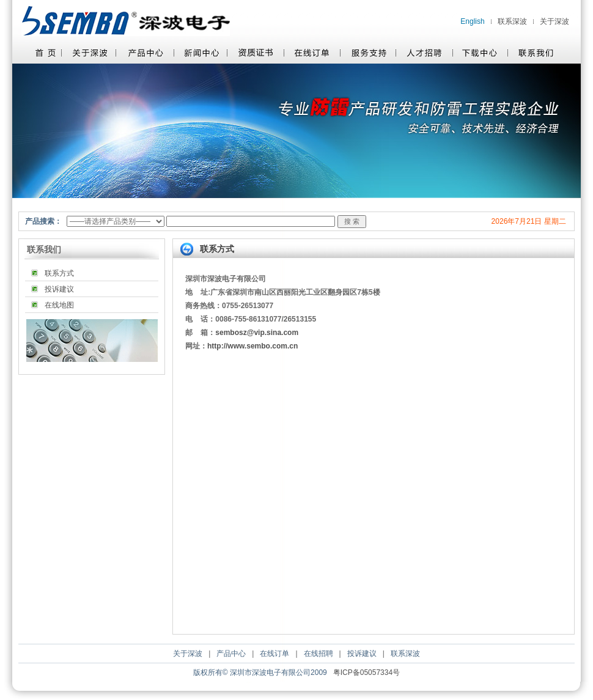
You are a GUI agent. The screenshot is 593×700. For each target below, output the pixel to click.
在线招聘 (319, 654)
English (472, 21)
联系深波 (512, 21)
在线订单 (274, 654)
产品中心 (231, 654)
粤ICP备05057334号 (366, 672)
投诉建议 (59, 289)
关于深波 (554, 21)
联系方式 (59, 273)
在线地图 (59, 305)
